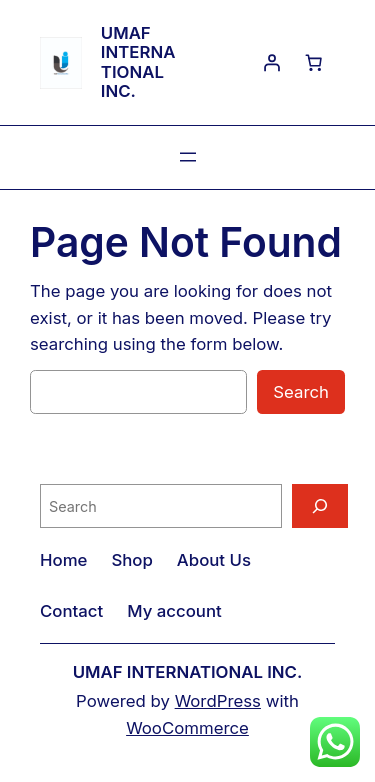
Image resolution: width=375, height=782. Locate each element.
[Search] (320, 505)
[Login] (272, 63)
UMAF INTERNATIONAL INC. (138, 62)
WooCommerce (187, 728)
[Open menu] (188, 157)
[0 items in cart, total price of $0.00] (314, 63)
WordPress (218, 701)
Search (301, 392)
